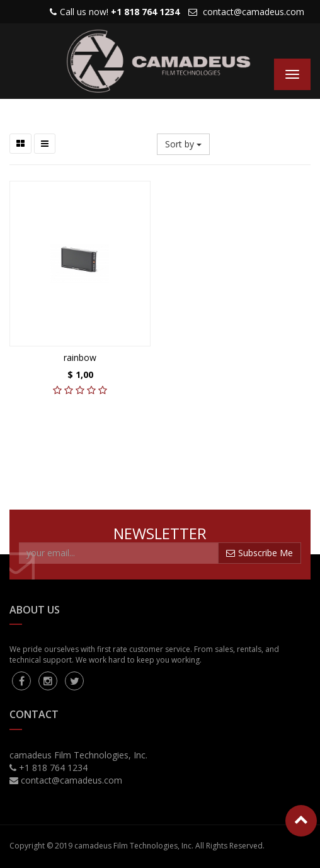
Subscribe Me (260, 553)
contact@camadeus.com (254, 12)
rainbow (80, 357)
